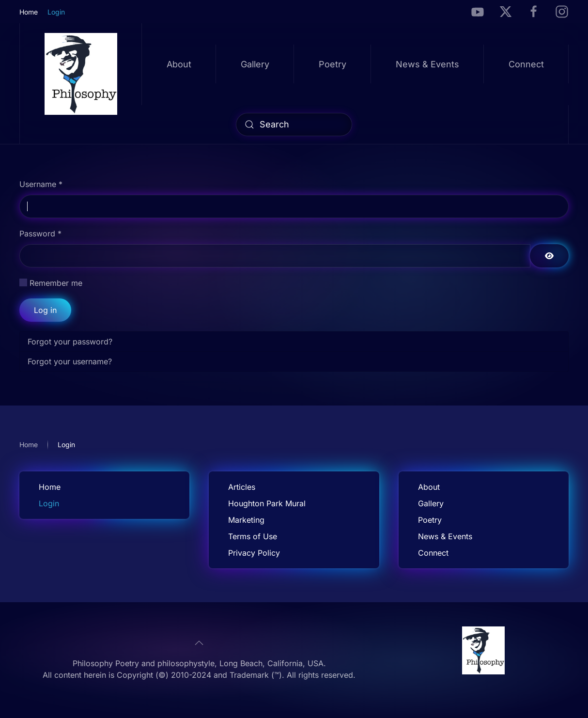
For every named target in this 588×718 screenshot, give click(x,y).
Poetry (333, 64)
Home (29, 12)
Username (41, 184)
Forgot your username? (70, 361)
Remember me (56, 283)
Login (56, 12)
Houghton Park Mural (267, 503)
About (179, 64)
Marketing (246, 520)
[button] (199, 643)
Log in (45, 310)
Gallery (255, 64)
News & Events (427, 64)
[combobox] (294, 125)
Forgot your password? (70, 342)
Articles (242, 487)
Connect (526, 64)
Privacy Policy (254, 553)
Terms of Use (253, 536)
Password (40, 234)
